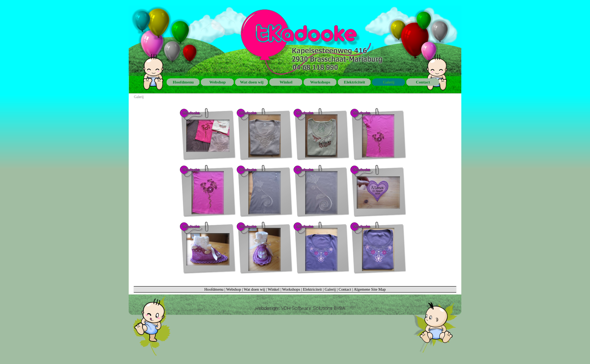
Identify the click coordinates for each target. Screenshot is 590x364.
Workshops (291, 289)
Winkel (274, 289)
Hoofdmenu (214, 289)
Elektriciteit (312, 289)
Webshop (233, 289)
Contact (345, 289)
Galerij (330, 289)
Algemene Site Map (370, 289)
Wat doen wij (255, 289)
